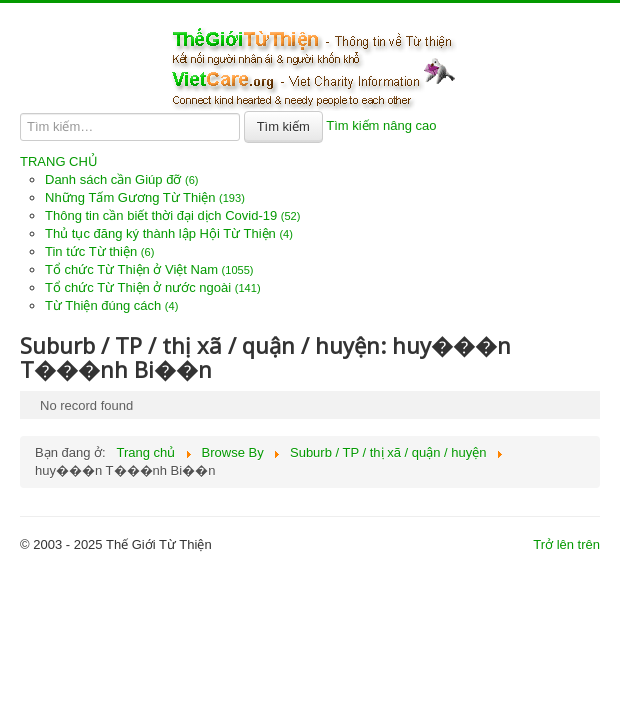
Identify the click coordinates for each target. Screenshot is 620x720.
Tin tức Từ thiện (99, 251)
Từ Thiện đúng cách (111, 305)
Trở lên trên (566, 544)
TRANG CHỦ (59, 161)
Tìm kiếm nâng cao (381, 125)
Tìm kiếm (283, 126)
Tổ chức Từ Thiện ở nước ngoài (153, 287)
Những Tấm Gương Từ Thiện (145, 197)
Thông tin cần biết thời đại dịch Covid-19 (172, 215)
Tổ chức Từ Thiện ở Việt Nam (149, 269)
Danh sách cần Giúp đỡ (122, 179)
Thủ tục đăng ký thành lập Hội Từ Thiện (169, 233)
